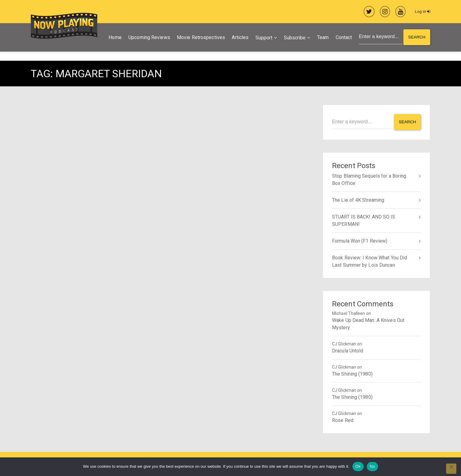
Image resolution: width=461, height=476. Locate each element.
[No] (451, 469)
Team (321, 38)
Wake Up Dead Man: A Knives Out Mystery (368, 323)
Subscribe (293, 38)
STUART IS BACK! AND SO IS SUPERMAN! (364, 220)
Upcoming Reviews (148, 38)
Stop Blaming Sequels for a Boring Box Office (369, 179)
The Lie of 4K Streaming (358, 199)
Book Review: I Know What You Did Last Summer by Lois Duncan (370, 260)
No (372, 466)
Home (113, 38)
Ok (358, 466)
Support (262, 38)
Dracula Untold (348, 350)
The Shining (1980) (352, 373)
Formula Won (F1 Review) (360, 240)
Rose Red (343, 419)
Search (416, 38)
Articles (239, 38)
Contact (342, 38)
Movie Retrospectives (199, 38)
